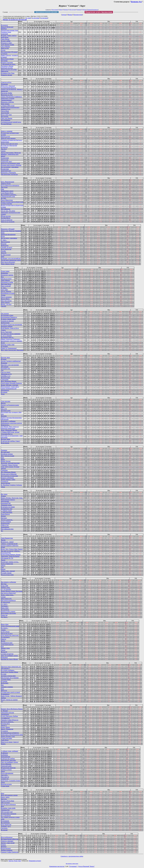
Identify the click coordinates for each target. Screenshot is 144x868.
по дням (28, 18)
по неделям (36, 18)
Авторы (64, 15)
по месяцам (44, 18)
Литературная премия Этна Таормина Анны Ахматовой (9, 32)
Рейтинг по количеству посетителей (15, 20)
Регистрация (55, 10)
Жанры (70, 15)
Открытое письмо (6, 75)
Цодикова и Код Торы (8, 73)
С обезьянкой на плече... (8, 64)
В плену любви (6, 41)
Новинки (79, 10)
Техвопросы (95, 10)
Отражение (4, 84)
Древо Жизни (5, 39)
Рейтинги (66, 10)
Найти (61, 10)
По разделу (4, 25)
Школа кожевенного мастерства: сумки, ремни (46, 12)
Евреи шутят (5, 48)
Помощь (90, 10)
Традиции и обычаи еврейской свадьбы (7, 67)
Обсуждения (73, 10)
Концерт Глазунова (7, 62)
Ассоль (3, 50)
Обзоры (84, 10)
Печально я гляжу (6, 43)
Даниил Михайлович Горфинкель (11, 97)
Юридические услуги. (99, 12)
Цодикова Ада (136, 2)
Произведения (78, 15)
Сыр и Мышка (5, 46)
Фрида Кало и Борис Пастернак (7, 60)
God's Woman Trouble (8, 45)
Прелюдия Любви (6, 93)
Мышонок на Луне (7, 95)
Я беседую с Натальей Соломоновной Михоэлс (9, 87)
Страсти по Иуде (6, 82)
